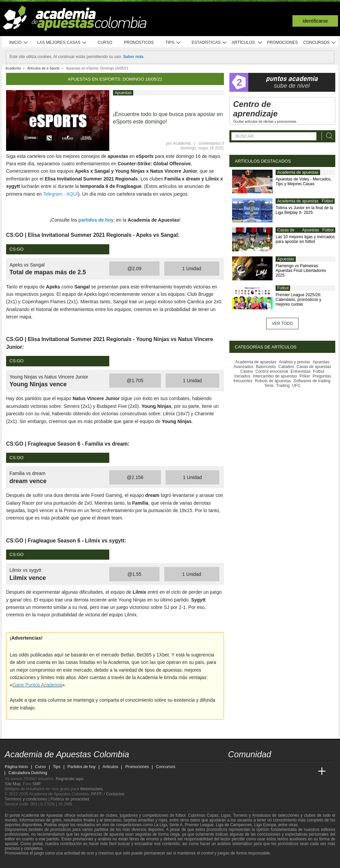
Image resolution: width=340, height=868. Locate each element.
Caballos (286, 367)
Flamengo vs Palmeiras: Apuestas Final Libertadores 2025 (301, 271)
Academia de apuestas (298, 172)
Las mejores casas (62, 43)
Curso (105, 43)
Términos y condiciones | (28, 799)
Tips (173, 43)
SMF (36, 784)
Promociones (282, 43)
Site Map (13, 784)
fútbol (180, 815)
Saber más (133, 57)
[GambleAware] (20, 862)
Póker (305, 376)
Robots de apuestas (273, 381)
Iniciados (242, 376)
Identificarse (315, 21)
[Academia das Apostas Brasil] (259, 772)
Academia (182, 143)
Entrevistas (300, 371)
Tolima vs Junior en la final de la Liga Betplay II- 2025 (304, 210)
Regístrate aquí (69, 779)
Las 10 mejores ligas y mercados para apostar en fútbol (305, 239)
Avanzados (243, 367)
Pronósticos (139, 43)
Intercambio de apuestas (275, 376)
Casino (247, 371)
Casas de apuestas (286, 233)
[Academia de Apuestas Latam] (297, 772)
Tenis (269, 386)
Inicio (19, 43)
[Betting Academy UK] (309, 772)
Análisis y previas (295, 362)
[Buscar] (328, 136)
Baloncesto (266, 367)
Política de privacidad (70, 799)
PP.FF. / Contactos (108, 794)
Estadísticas (209, 43)
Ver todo (282, 324)
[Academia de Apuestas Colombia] (234, 772)
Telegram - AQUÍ (60, 194)
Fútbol (327, 201)
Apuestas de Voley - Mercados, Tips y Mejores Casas (304, 181)
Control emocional (272, 371)
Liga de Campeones (234, 825)
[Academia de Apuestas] (284, 772)
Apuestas (123, 93)
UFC (296, 386)
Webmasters (91, 789)
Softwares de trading (312, 381)
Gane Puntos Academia (37, 685)
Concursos (320, 43)
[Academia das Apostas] (246, 772)
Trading (283, 386)
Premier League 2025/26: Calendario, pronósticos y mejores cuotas (298, 300)
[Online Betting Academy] (272, 772)
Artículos (247, 43)
